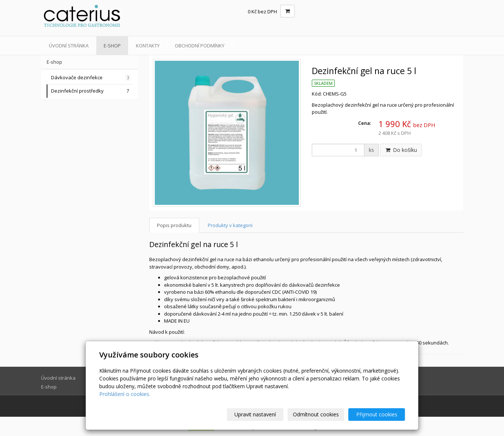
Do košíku (401, 150)
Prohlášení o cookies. (125, 394)
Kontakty (148, 46)
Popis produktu (174, 225)
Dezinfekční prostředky (91, 91)
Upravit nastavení (255, 414)
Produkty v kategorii (230, 225)
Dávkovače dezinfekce (91, 78)
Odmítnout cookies (316, 414)
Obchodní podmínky (200, 46)
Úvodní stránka (69, 46)
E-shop (112, 46)
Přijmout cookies (377, 414)
